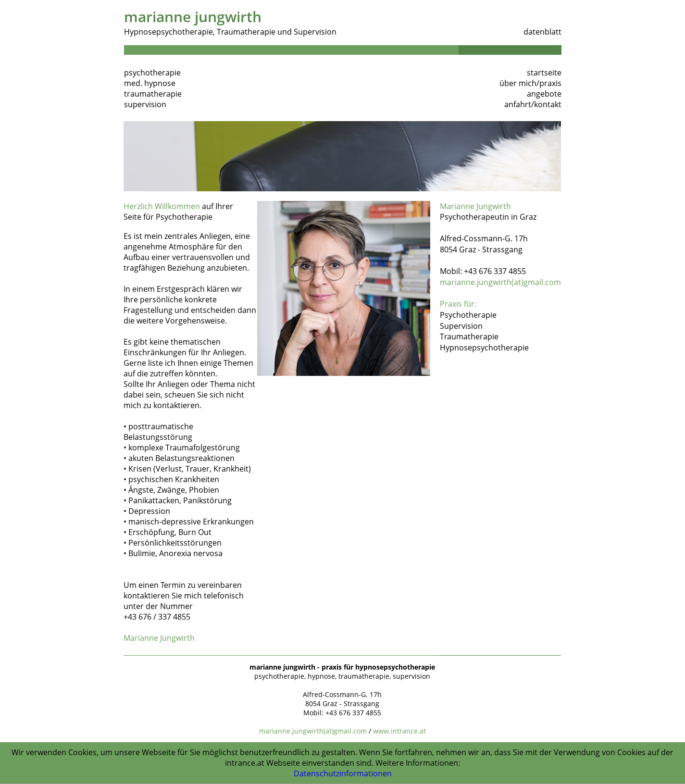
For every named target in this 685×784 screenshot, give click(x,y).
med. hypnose (150, 83)
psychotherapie (152, 73)
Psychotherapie (468, 315)
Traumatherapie (469, 336)
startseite (544, 73)
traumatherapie (153, 94)
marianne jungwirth (193, 17)
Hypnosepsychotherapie (484, 348)
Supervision (461, 326)
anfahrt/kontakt (533, 104)
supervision (145, 104)
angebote (544, 94)
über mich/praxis (530, 83)
